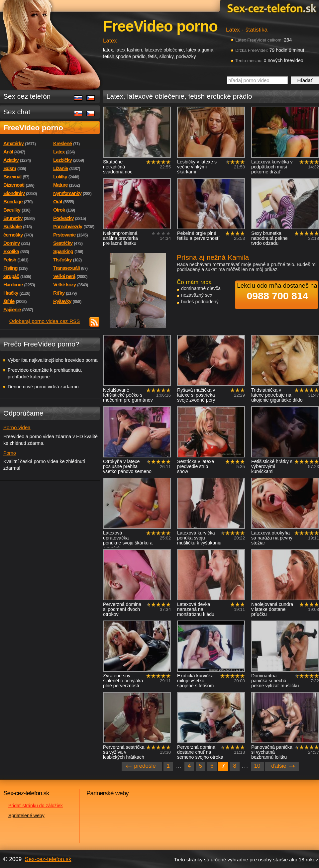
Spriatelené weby (26, 816)
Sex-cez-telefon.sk (271, 8)
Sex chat (17, 112)
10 (257, 766)
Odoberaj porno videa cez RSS (45, 321)
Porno (10, 453)
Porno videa (17, 427)
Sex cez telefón (27, 96)
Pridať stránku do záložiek (36, 806)
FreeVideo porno (33, 128)
